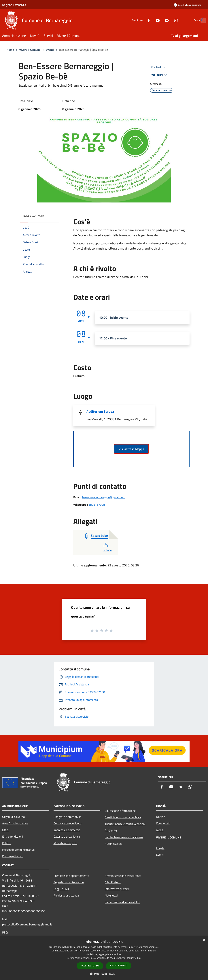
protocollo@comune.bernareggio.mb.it (27, 924)
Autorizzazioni (114, 844)
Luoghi (160, 848)
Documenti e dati (13, 856)
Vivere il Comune (30, 50)
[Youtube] (151, 20)
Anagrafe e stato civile (67, 817)
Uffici (5, 830)
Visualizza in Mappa (131, 449)
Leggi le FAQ (61, 889)
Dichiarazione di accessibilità (122, 902)
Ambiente (111, 830)
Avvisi (160, 830)
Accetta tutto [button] (90, 966)
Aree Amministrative (15, 823)
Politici (6, 843)
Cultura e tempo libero (67, 823)
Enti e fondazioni (13, 836)
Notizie (160, 817)
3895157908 (97, 505)
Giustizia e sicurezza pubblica (123, 817)
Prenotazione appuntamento (71, 876)
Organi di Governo (13, 817)
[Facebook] (141, 20)
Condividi (159, 67)
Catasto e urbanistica (67, 836)
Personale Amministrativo (18, 850)
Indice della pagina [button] (33, 216)
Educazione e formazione (120, 811)
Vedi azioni (160, 75)
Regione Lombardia (14, 5)
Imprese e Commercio (67, 830)
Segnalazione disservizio (69, 882)
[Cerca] (201, 20)
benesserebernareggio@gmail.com (104, 497)
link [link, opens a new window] (139, 958)
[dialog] (104, 958)
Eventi (50, 50)
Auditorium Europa (100, 411)
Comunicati (163, 823)
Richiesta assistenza (66, 895)
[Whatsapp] (169, 20)
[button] (104, 974)
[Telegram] (160, 20)
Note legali (111, 895)
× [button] (204, 940)
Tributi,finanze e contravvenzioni (125, 824)
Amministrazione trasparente (123, 876)
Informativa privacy (117, 889)
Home (10, 50)
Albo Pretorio (113, 882)
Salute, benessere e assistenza (124, 837)
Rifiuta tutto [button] (119, 965)
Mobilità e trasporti (65, 843)
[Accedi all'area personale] (187, 5)
